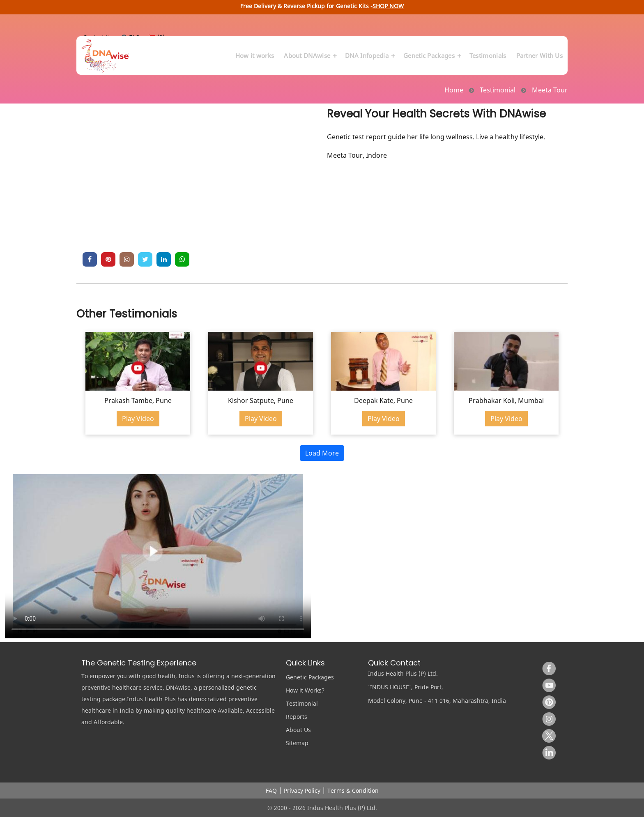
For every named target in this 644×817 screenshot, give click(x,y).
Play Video (138, 419)
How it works (255, 51)
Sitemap (297, 743)
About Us (298, 730)
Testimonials (488, 51)
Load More (322, 453)
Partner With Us (540, 51)
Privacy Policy (302, 791)
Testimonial (302, 703)
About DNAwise (309, 51)
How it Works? (305, 690)
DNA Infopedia (369, 51)
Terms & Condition (353, 791)
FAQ (271, 791)
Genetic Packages (431, 51)
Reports (297, 717)
